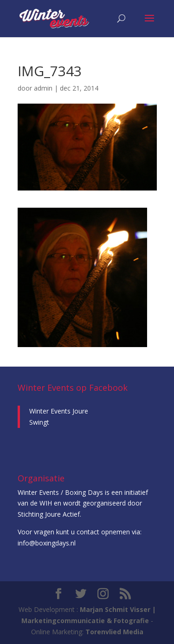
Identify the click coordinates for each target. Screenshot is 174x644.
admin (43, 88)
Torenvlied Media (114, 632)
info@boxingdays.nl (47, 543)
